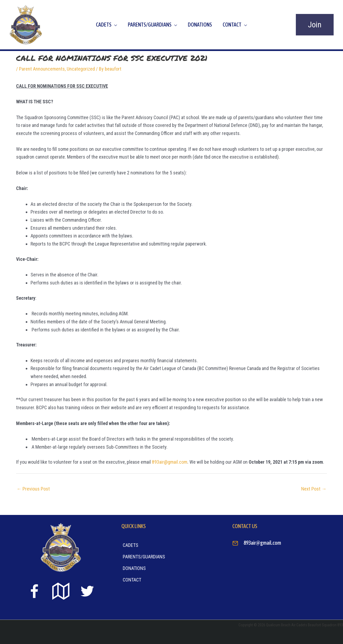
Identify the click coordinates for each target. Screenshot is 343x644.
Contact (232, 25)
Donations (200, 25)
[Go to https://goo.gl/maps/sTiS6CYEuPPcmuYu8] (61, 592)
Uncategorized (81, 69)
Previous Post (33, 489)
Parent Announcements (42, 69)
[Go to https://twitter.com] (87, 591)
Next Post (314, 489)
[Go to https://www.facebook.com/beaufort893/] (34, 592)
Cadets (104, 25)
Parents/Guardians (150, 25)
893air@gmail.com (170, 462)
